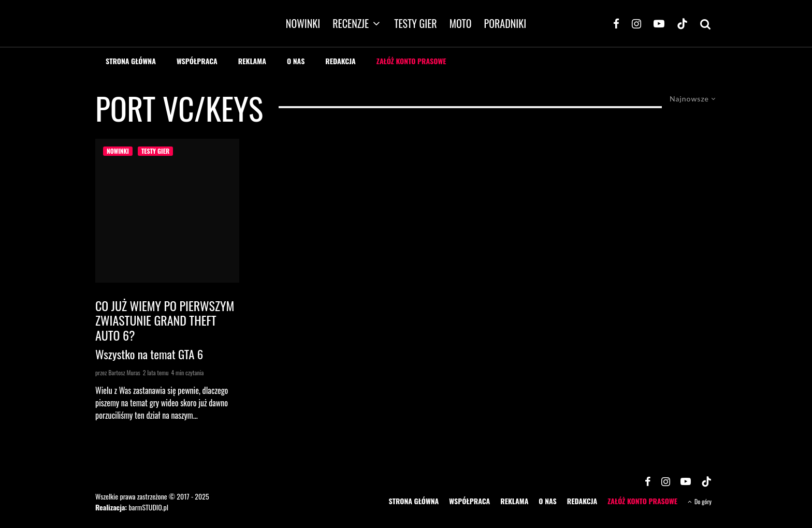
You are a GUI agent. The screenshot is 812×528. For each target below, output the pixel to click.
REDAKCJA (340, 61)
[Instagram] (636, 23)
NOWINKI (303, 23)
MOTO (461, 23)
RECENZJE (351, 23)
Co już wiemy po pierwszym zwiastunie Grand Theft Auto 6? (165, 320)
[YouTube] (659, 23)
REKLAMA (252, 61)
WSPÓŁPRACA (197, 61)
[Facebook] (616, 23)
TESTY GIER (416, 23)
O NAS (296, 61)
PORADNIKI (505, 23)
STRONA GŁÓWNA (131, 61)
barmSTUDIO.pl (148, 507)
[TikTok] (682, 23)
